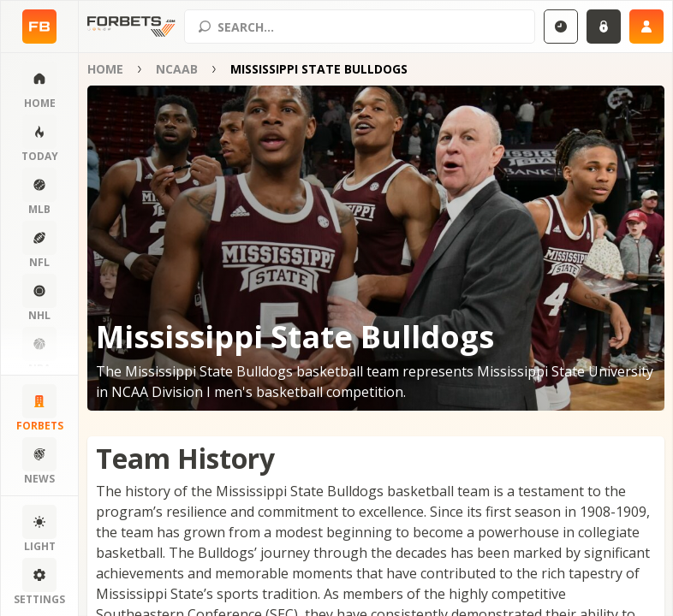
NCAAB (177, 69)
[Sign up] (646, 27)
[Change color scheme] (39, 530)
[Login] (604, 27)
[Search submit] (205, 27)
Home (105, 69)
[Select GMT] (561, 27)
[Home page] (39, 27)
